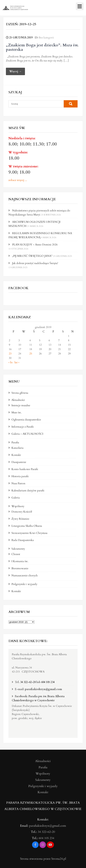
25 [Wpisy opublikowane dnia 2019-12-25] (31, 354)
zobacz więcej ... (18, 180)
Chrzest (16, 554)
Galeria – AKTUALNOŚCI (27, 434)
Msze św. (17, 413)
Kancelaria (17, 448)
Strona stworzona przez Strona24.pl (43, 859)
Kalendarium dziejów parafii (28, 491)
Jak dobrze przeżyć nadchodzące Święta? (35, 263)
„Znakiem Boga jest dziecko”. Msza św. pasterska (42, 47)
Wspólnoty (18, 506)
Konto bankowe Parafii (25, 469)
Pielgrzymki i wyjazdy (24, 584)
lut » (17, 362)
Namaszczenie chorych (25, 576)
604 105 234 (48, 682)
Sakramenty (18, 549)
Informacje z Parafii (23, 427)
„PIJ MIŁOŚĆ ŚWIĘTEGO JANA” (32, 256)
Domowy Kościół (22, 512)
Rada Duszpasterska (23, 540)
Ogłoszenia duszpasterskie (26, 420)
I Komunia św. (20, 561)
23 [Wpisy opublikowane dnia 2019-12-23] (10, 354)
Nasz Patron (18, 483)
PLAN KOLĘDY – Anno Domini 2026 (35, 245)
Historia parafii (20, 476)
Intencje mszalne (21, 405)
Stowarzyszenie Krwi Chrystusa (29, 533)
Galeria (16, 498)
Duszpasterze (19, 462)
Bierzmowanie (20, 568)
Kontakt (16, 455)
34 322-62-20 (28, 682)
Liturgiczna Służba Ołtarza (27, 526)
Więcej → (15, 71)
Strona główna (20, 393)
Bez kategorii (46, 38)
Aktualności (18, 400)
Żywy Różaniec (20, 519)
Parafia (15, 442)
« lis (10, 362)
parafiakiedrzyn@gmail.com (43, 689)
